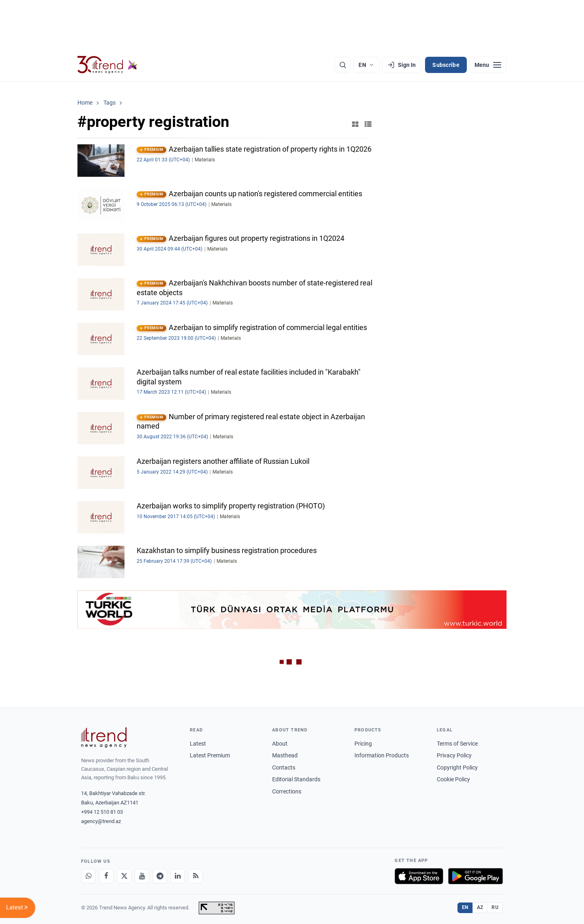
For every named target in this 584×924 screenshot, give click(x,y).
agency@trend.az (101, 821)
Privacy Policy (454, 755)
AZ (480, 907)
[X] (124, 876)
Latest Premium (210, 755)
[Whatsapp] (88, 876)
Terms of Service (457, 744)
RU (495, 907)
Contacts (284, 767)
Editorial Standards (296, 779)
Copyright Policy (457, 767)
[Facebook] (106, 876)
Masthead (285, 755)
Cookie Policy (453, 779)
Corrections (287, 791)
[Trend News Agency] (104, 737)
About (280, 744)
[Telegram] (160, 876)
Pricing (363, 744)
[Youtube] (142, 876)
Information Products (382, 755)
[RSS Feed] (195, 876)
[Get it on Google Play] (476, 876)
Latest (198, 744)
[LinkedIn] (178, 876)
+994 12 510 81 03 (102, 812)
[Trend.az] (107, 65)
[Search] (343, 65)
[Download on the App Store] (419, 876)
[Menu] (488, 65)
